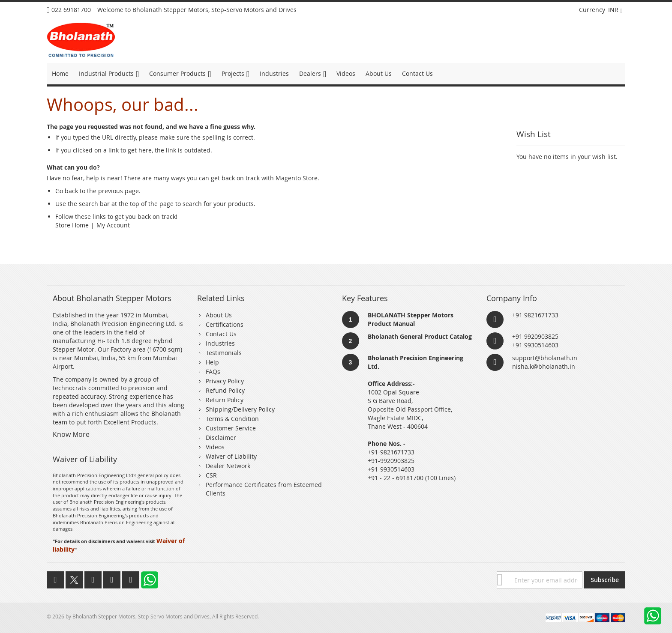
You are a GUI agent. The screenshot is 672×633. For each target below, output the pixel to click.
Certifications (225, 324)
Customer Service (231, 428)
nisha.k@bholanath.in (544, 366)
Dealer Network (228, 466)
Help (212, 362)
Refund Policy (225, 390)
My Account (113, 225)
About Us (219, 315)
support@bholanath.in (545, 358)
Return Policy (225, 400)
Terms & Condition (232, 419)
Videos (215, 447)
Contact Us (221, 334)
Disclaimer (221, 437)
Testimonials (224, 353)
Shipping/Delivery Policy (240, 409)
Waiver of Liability (231, 456)
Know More (71, 434)
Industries (220, 343)
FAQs (213, 372)
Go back (67, 191)
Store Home (72, 225)
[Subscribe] (605, 580)
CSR (211, 475)
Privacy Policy (225, 381)
